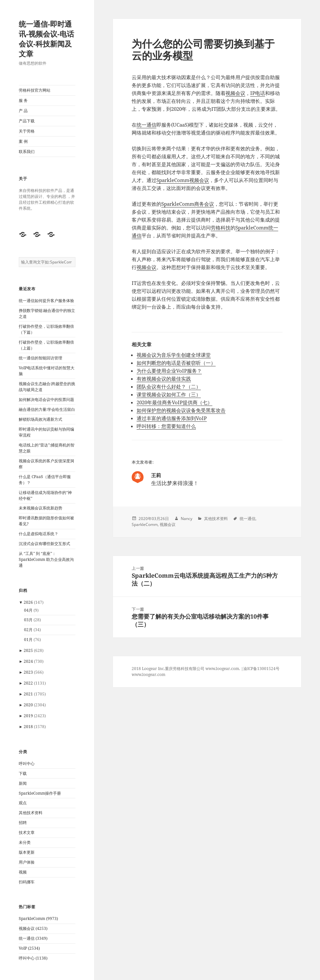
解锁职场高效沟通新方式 (40, 419)
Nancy (187, 519)
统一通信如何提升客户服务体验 (46, 301)
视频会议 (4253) (33, 928)
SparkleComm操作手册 (40, 793)
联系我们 (27, 152)
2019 (28, 716)
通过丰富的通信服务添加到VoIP (172, 418)
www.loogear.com (148, 674)
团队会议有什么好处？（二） (169, 386)
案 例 (23, 141)
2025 (28, 650)
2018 (28, 727)
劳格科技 (221, 228)
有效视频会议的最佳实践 (164, 379)
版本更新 (27, 852)
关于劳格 (27, 131)
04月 (28, 610)
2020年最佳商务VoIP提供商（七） (174, 402)
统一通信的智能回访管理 (40, 358)
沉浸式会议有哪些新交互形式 (44, 544)
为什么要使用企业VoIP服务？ (169, 371)
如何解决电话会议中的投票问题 (46, 399)
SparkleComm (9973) (38, 919)
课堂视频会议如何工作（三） (169, 394)
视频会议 (235, 93)
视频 (23, 872)
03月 (28, 620)
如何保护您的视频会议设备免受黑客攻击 (181, 410)
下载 (23, 773)
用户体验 (27, 862)
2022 (28, 683)
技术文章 (27, 832)
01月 (28, 640)
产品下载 (27, 121)
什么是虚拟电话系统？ (39, 534)
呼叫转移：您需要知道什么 (166, 426)
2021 (28, 694)
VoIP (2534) (29, 948)
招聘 (23, 823)
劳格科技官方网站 (35, 90)
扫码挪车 (27, 882)
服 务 (23, 100)
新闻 (23, 783)
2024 (28, 661)
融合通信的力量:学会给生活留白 (47, 409)
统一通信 (147, 125)
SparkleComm (145, 524)
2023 (28, 672)
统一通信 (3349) (33, 938)
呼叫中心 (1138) (33, 958)
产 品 (23, 111)
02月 (28, 630)
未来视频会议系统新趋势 (40, 508)
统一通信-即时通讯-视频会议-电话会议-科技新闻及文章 (46, 39)
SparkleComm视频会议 (183, 180)
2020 (28, 705)
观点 (23, 803)
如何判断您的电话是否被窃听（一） (176, 363)
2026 (28, 602)
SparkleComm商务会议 (188, 204)
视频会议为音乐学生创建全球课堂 (174, 355)
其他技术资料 (31, 813)
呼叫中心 (27, 764)
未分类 (25, 842)
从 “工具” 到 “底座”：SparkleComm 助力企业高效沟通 (46, 559)
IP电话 (258, 93)
